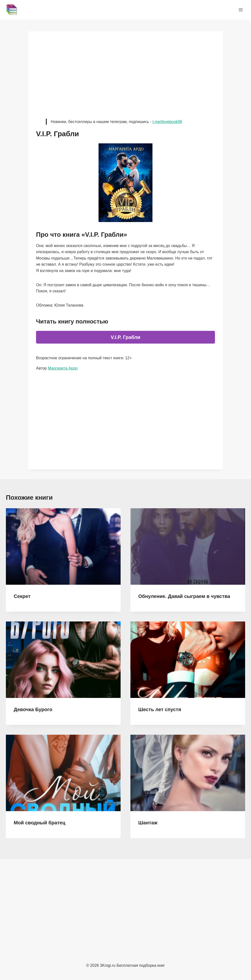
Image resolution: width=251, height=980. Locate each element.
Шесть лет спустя (160, 709)
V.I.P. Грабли (126, 337)
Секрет (22, 596)
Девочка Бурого (33, 709)
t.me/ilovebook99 (167, 122)
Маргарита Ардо (63, 368)
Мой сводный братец (39, 823)
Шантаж (148, 823)
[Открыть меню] (241, 10)
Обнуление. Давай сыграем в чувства (184, 596)
